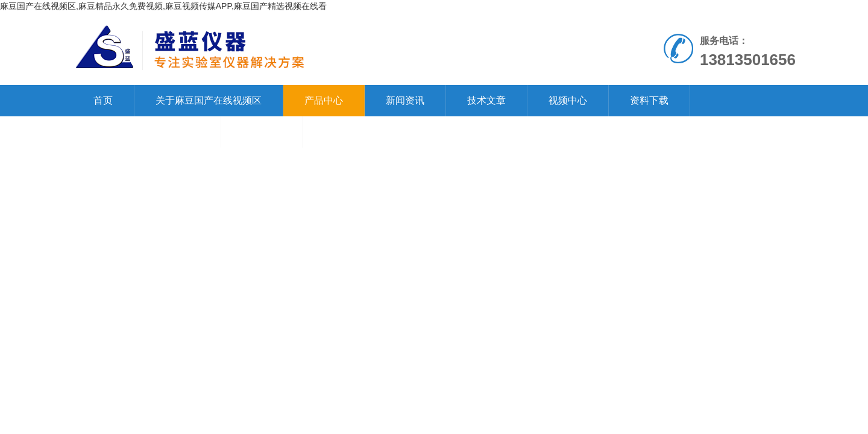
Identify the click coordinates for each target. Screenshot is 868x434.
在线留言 (262, 132)
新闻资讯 (405, 100)
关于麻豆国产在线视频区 (209, 100)
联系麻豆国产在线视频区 (146, 132)
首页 (103, 100)
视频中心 (568, 100)
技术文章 (486, 100)
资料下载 (649, 100)
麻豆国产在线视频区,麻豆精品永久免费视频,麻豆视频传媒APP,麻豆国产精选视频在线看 (163, 6)
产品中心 (324, 100)
